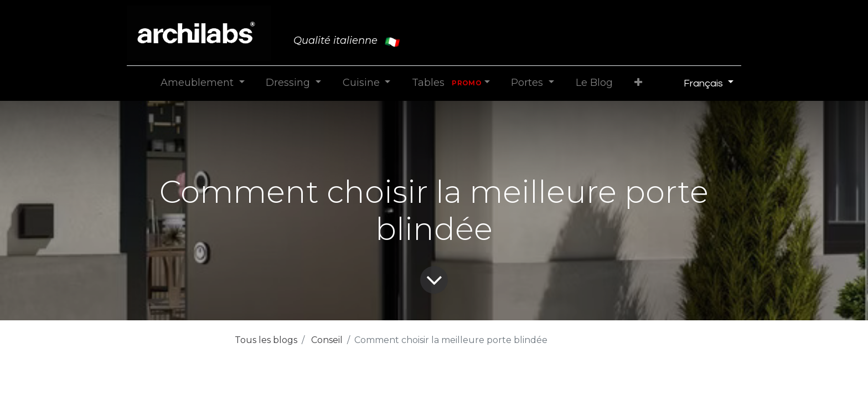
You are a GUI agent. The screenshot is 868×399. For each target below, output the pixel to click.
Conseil (327, 340)
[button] (638, 83)
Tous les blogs (266, 340)
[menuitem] (594, 83)
